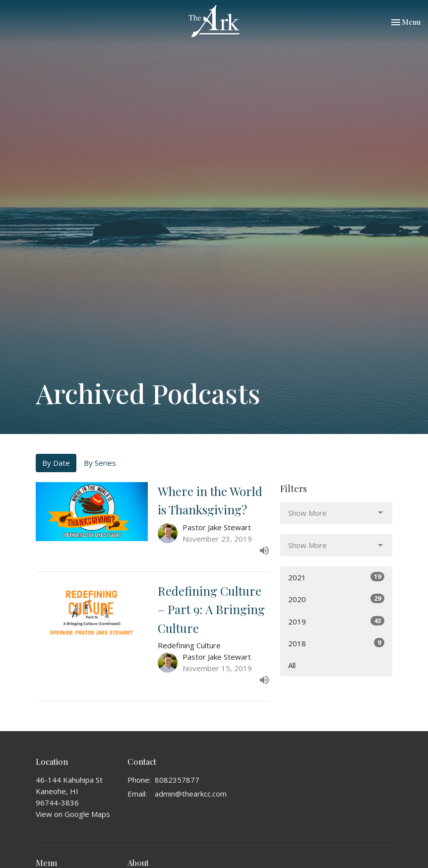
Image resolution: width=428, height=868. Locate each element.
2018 (336, 643)
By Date (56, 463)
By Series (100, 463)
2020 (336, 599)
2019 (336, 621)
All (292, 665)
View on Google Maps (73, 814)
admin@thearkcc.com (191, 794)
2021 (336, 577)
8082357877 (177, 780)
